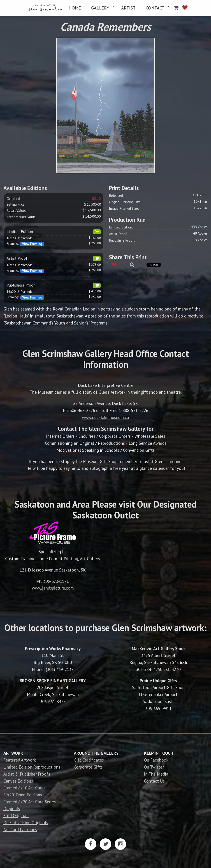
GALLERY (100, 8)
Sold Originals (16, 815)
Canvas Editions (18, 781)
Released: (116, 195)
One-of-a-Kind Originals (26, 822)
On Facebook (156, 760)
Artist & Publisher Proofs (27, 774)
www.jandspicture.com (53, 588)
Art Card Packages (20, 829)
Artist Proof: (119, 234)
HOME (75, 8)
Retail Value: (16, 210)
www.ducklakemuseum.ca (105, 417)
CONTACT (155, 8)
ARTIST (128, 8)
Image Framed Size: (124, 208)
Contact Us (154, 781)
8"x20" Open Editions (23, 795)
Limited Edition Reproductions (32, 767)
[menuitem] (45, 8)
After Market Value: (22, 217)
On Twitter (154, 767)
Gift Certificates (89, 760)
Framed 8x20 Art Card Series (30, 802)
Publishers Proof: (122, 240)
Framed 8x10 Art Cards (24, 788)
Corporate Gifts (88, 767)
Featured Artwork (20, 760)
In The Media (156, 774)
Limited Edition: (121, 227)
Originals (12, 808)
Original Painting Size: (125, 202)
